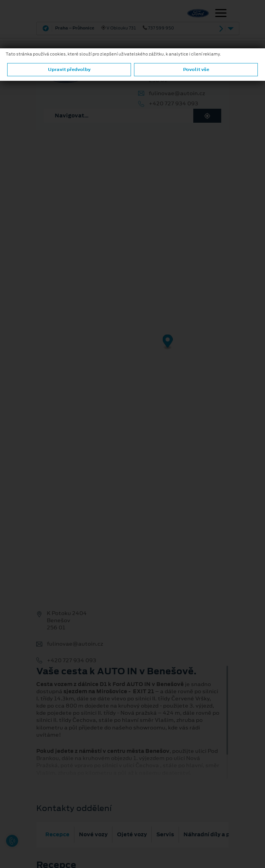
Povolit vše (196, 69)
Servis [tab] (165, 834)
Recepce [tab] (57, 834)
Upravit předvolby (69, 69)
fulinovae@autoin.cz (177, 93)
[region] (132, 347)
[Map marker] (168, 342)
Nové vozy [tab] (93, 834)
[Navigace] (221, 14)
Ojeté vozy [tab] (132, 834)
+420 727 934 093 (173, 104)
